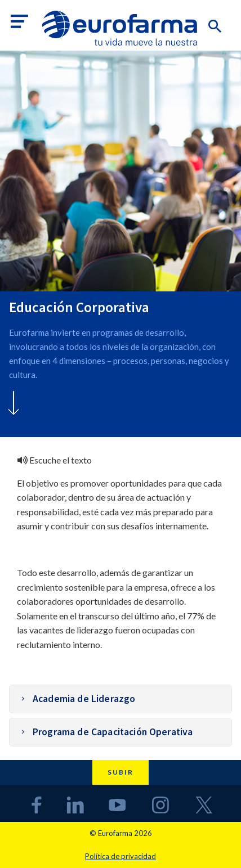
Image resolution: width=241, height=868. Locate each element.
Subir (120, 772)
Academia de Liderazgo (84, 699)
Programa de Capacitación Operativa (113, 732)
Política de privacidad (120, 856)
